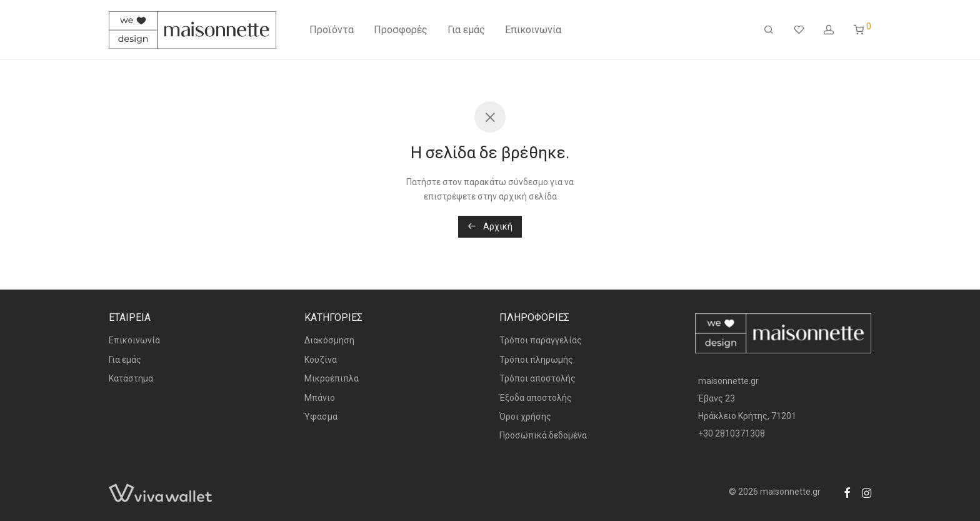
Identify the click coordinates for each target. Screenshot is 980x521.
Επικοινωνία (533, 30)
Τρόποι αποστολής (537, 378)
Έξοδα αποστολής (536, 398)
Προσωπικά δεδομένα (543, 435)
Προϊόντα (332, 30)
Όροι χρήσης (525, 417)
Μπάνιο (320, 398)
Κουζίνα (321, 360)
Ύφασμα (321, 417)
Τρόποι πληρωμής (536, 360)
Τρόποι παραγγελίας (541, 340)
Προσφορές (401, 30)
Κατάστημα (131, 378)
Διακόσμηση (329, 340)
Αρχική (490, 226)
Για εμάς (466, 30)
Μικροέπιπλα (332, 378)
